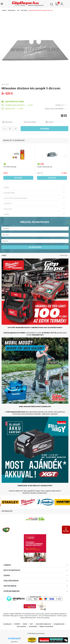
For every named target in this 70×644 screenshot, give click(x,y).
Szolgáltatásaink (59, 624)
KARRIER (17, 624)
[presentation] (65, 156)
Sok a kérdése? (22, 626)
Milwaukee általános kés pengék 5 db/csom (41, 10)
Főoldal (4, 10)
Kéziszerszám (12, 10)
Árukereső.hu (14, 642)
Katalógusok (7, 624)
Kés (18, 10)
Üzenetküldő (33, 626)
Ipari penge (24, 10)
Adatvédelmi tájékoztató (43, 624)
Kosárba (44, 129)
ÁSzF (31, 624)
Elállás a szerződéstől (46, 626)
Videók (25, 624)
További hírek (64, 255)
